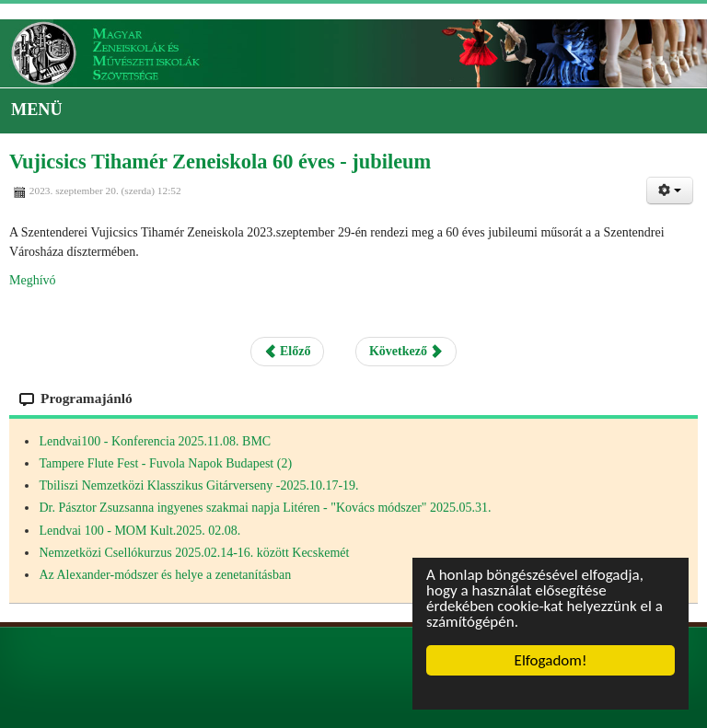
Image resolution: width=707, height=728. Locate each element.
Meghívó (33, 280)
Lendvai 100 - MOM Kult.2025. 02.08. (139, 531)
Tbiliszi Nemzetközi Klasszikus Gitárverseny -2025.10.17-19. (198, 485)
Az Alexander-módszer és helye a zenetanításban (165, 575)
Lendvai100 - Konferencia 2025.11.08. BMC (155, 441)
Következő (406, 351)
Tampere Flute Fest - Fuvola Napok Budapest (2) (165, 463)
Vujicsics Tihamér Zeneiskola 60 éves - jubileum (220, 162)
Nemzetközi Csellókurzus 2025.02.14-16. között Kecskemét (194, 553)
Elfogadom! (551, 660)
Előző (288, 351)
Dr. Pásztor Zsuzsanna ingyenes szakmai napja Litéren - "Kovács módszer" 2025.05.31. (265, 508)
